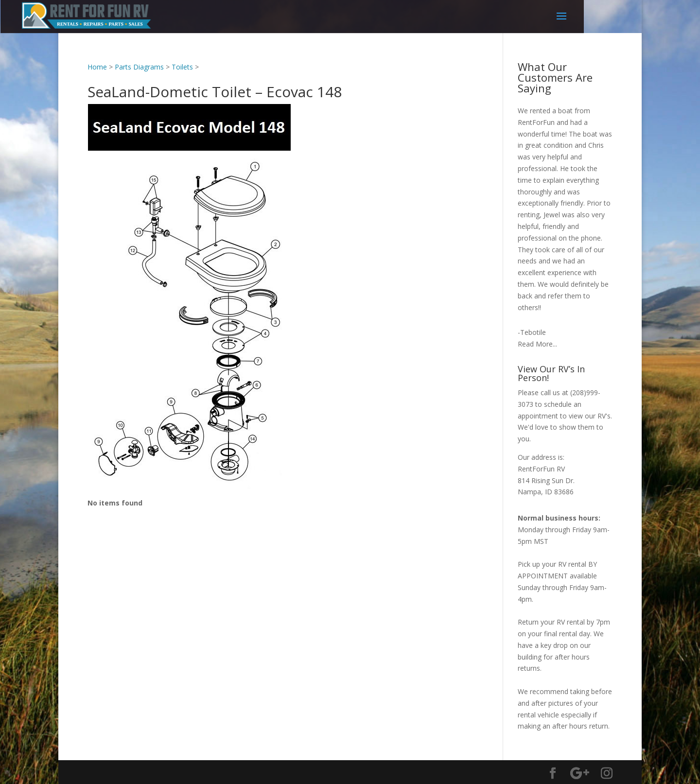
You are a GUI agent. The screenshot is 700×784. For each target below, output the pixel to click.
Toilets (182, 67)
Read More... (537, 344)
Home (97, 67)
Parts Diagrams (139, 67)
